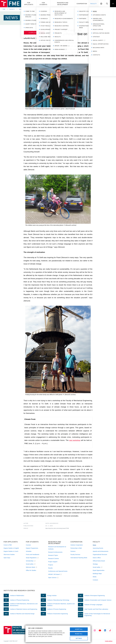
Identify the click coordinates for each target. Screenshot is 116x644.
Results (50, 568)
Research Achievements (55, 552)
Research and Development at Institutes (57, 548)
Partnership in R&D (76, 548)
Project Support (53, 562)
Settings (79, 638)
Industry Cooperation (77, 545)
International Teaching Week (79, 558)
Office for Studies (31, 570)
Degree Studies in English (11, 548)
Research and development (63, 4)
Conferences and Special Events (58, 571)
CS (113, 4)
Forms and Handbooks (33, 555)
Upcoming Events (98, 548)
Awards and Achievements (101, 551)
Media (95, 577)
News (21, 9)
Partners (73, 551)
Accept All (79, 629)
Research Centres (54, 558)
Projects (51, 565)
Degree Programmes (32, 548)
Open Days (7, 558)
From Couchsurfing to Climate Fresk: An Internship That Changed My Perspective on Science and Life (62, 9)
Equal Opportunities (99, 570)
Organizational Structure (100, 555)
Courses (28, 545)
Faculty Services (75, 555)
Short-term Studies (9, 555)
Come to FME (8, 545)
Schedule (29, 551)
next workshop (75, 440)
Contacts (95, 580)
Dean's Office (97, 558)
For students (43, 4)
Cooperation (82, 4)
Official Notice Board (99, 561)
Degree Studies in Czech (11, 551)
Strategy (95, 564)
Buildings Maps (97, 574)
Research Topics (53, 555)
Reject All (79, 634)
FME (4, 9)
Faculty (94, 4)
